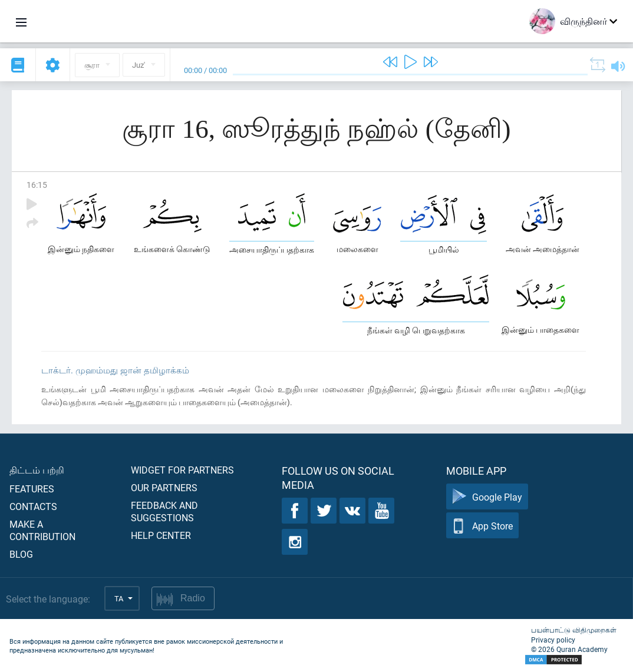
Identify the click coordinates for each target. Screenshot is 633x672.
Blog (21, 554)
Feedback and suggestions (164, 511)
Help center (161, 535)
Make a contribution (42, 530)
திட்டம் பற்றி (37, 470)
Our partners (164, 487)
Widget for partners (182, 470)
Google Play (487, 497)
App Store (482, 526)
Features (32, 489)
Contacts (33, 506)
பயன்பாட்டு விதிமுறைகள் (574, 630)
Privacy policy (553, 640)
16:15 (37, 185)
